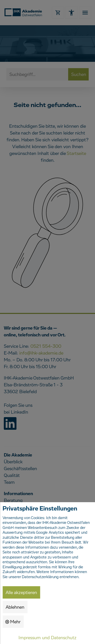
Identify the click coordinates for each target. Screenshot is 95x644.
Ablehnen (15, 607)
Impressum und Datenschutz (48, 638)
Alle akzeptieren (21, 593)
